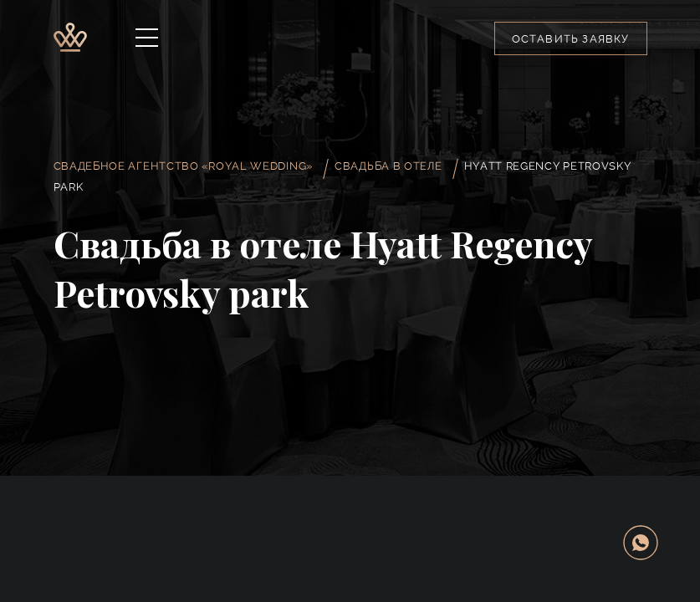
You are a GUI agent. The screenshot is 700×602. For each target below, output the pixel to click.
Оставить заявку (571, 39)
